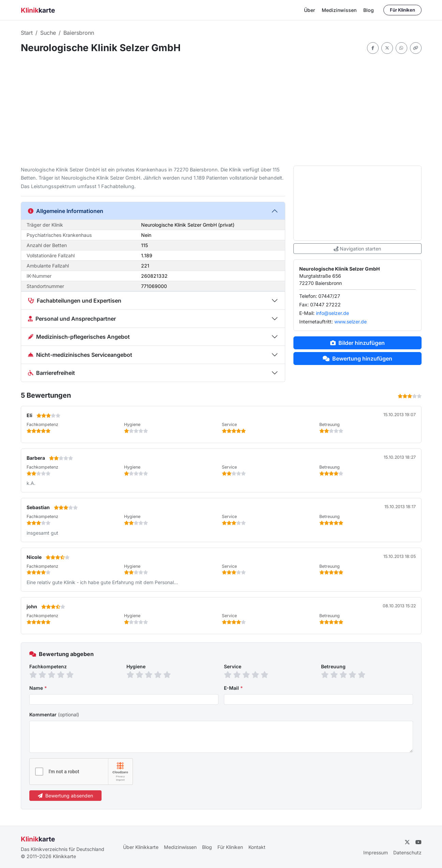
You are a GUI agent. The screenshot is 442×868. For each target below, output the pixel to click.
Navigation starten (357, 249)
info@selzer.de (332, 313)
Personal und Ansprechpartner (72, 319)
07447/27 (329, 296)
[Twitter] (407, 842)
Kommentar (54, 714)
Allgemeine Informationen (66, 211)
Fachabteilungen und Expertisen (75, 301)
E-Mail (233, 688)
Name (38, 688)
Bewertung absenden (65, 796)
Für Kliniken (402, 10)
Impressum (376, 852)
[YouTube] (418, 842)
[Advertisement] (221, 110)
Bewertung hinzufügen (357, 359)
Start (27, 33)
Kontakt (257, 847)
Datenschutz (407, 852)
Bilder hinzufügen (357, 343)
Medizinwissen (339, 10)
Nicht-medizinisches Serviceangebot (80, 355)
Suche (48, 33)
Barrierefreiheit (51, 373)
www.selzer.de (350, 322)
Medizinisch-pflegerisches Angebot (79, 337)
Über (309, 10)
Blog (369, 10)
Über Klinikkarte (141, 847)
